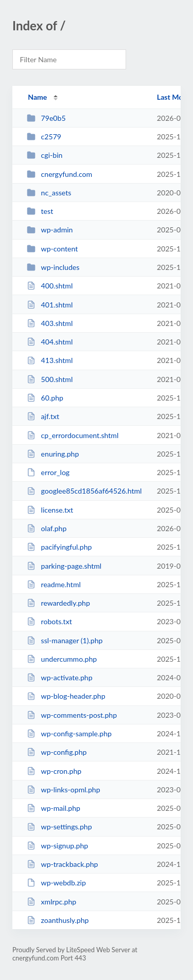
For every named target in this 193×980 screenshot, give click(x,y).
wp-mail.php (54, 808)
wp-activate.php (59, 677)
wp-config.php (57, 752)
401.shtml (50, 305)
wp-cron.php (54, 771)
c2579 (44, 137)
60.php (45, 398)
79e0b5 (46, 118)
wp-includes (53, 267)
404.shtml (50, 342)
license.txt (50, 510)
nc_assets (49, 193)
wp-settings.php (59, 827)
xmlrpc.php (51, 902)
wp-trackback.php (62, 864)
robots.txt (49, 621)
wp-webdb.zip (56, 883)
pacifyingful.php (59, 547)
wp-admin (50, 230)
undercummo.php (62, 659)
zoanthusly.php (58, 920)
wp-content (52, 249)
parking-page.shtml (64, 566)
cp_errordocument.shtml (73, 435)
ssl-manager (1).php (65, 640)
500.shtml (50, 379)
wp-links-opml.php (63, 790)
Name (37, 97)
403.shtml (50, 323)
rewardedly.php (58, 603)
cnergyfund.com (59, 174)
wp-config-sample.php (69, 733)
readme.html (54, 584)
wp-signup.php (57, 846)
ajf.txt (43, 416)
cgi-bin (45, 155)
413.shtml (50, 360)
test (40, 211)
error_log (48, 472)
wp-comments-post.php (72, 715)
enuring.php (53, 454)
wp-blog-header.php (66, 696)
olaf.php (47, 528)
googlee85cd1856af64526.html (84, 491)
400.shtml (50, 286)
